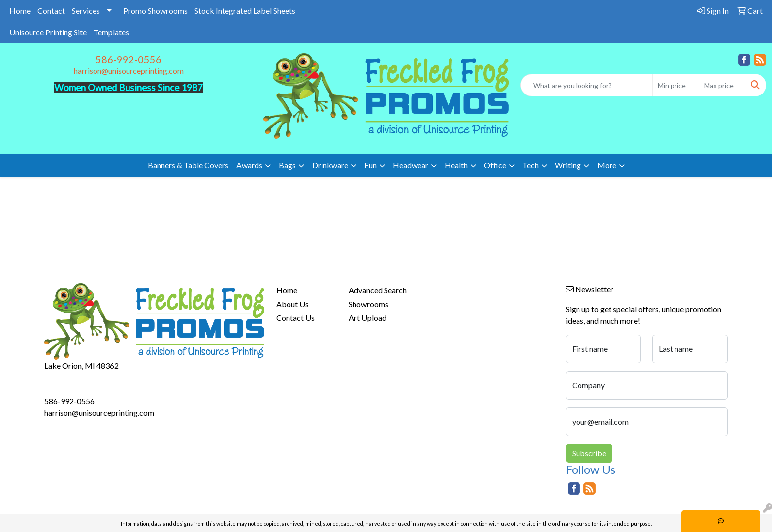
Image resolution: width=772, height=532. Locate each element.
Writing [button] (568, 165)
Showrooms (369, 304)
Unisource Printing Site (48, 32)
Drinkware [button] (330, 165)
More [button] (607, 165)
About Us (292, 304)
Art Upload (368, 318)
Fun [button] (370, 165)
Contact (51, 11)
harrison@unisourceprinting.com (129, 71)
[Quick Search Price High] (722, 85)
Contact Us (295, 318)
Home (20, 11)
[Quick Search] (587, 85)
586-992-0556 (129, 59)
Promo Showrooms (155, 11)
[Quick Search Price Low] (676, 85)
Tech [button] (531, 165)
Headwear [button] (411, 165)
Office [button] (495, 165)
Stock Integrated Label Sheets (245, 11)
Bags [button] (287, 165)
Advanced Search (378, 290)
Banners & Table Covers (188, 165)
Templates (111, 32)
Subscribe (589, 453)
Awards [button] (249, 165)
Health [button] (456, 165)
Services (86, 11)
